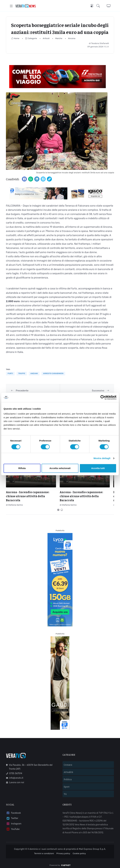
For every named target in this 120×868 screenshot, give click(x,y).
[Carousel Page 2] (62, 507)
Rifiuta (22, 468)
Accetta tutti (98, 468)
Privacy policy (63, 851)
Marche (59, 38)
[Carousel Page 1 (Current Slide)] (58, 507)
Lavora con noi (15, 780)
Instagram (14, 821)
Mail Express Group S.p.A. (92, 846)
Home (15, 38)
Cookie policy (79, 851)
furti (10, 374)
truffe (22, 374)
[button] (99, 6)
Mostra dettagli (102, 458)
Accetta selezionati (60, 468)
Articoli (46, 38)
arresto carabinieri (53, 374)
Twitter (12, 816)
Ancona (72, 38)
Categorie (31, 38)
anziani (34, 374)
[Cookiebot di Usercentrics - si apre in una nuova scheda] (103, 397)
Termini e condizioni (44, 851)
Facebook (13, 810)
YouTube (13, 827)
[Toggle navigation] (11, 6)
